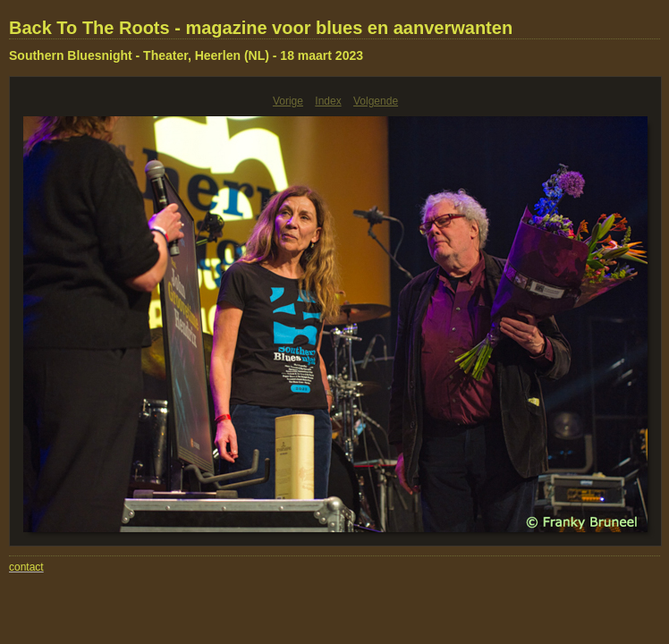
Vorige (288, 101)
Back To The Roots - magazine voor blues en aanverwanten (261, 28)
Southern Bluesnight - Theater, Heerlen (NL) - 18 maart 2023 (186, 55)
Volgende (376, 101)
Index (328, 101)
